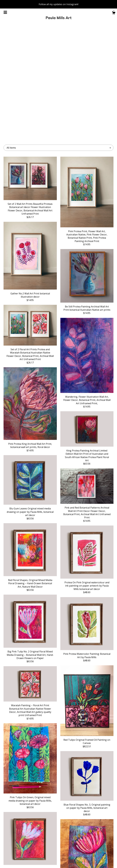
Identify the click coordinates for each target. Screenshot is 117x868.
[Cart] (114, 13)
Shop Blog (58, 857)
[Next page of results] (85, 794)
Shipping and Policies (21, 857)
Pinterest (58, 852)
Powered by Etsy (96, 848)
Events (21, 848)
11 (74, 794)
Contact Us (21, 862)
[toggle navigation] (5, 12)
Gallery (21, 852)
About (21, 843)
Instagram (58, 843)
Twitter (58, 848)
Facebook (58, 838)
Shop (21, 838)
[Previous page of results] (32, 794)
